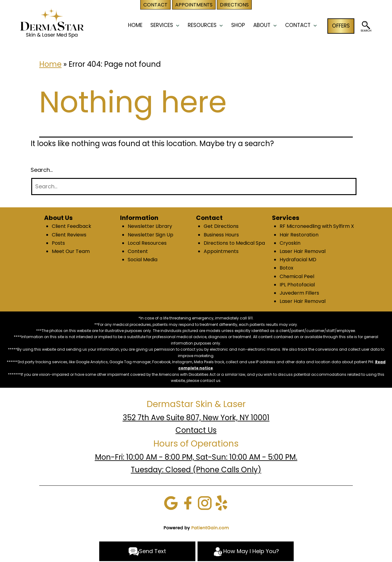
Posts (58, 243)
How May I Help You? (246, 552)
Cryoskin (290, 243)
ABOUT (262, 25)
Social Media (143, 260)
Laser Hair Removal (303, 251)
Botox (286, 268)
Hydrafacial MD (298, 260)
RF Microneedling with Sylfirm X (317, 226)
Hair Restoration (299, 235)
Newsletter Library (150, 226)
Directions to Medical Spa (234, 243)
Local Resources (147, 243)
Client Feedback (72, 226)
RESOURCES (202, 25)
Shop (238, 25)
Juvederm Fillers (299, 293)
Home (50, 64)
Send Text (147, 552)
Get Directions (221, 226)
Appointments (221, 251)
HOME (135, 25)
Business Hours (221, 235)
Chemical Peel (297, 276)
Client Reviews (69, 235)
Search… (42, 170)
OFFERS (341, 26)
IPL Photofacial (297, 285)
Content (138, 251)
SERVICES (162, 25)
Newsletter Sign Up (151, 235)
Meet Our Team (71, 251)
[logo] (52, 23)
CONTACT (298, 25)
